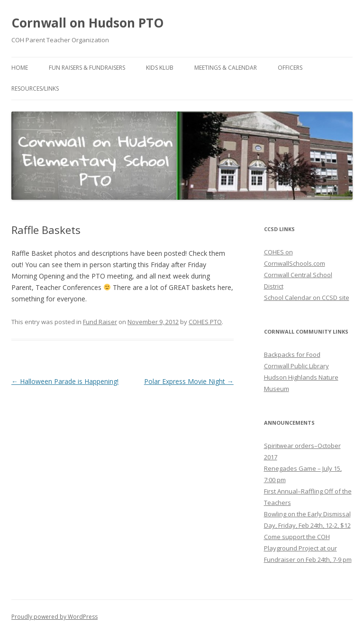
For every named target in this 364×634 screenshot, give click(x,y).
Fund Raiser (100, 322)
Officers (290, 68)
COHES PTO (205, 322)
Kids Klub (160, 68)
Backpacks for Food (292, 354)
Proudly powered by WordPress (55, 617)
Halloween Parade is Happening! (65, 381)
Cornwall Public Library (296, 366)
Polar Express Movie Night (189, 381)
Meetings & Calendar (226, 68)
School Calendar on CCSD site (307, 298)
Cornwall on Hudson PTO (87, 23)
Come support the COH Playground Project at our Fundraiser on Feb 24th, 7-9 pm (308, 548)
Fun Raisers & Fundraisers (87, 68)
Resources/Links (35, 89)
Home (20, 68)
